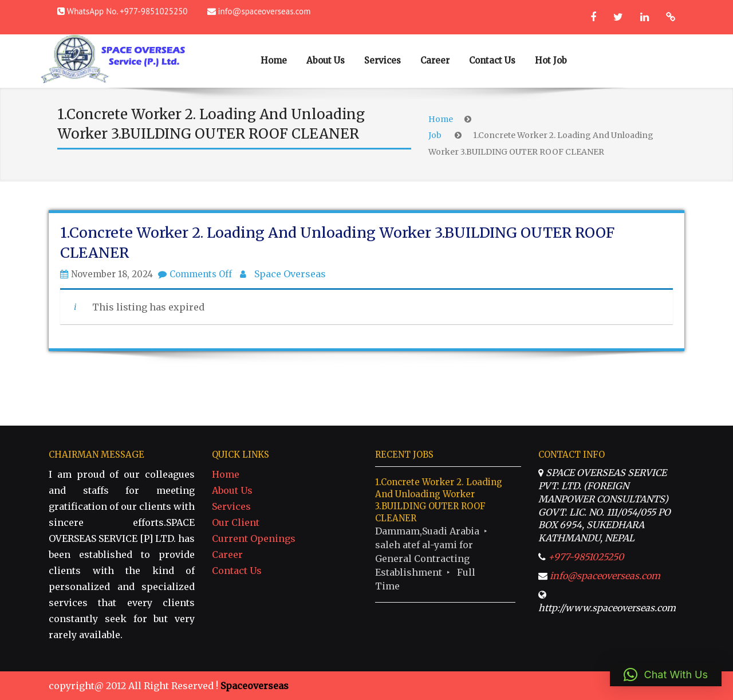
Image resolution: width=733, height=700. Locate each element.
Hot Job (551, 60)
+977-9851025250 (586, 557)
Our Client (236, 522)
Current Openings (254, 538)
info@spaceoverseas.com (265, 11)
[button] (666, 675)
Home (274, 60)
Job (435, 135)
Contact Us (492, 60)
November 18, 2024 (112, 274)
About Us (326, 60)
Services (383, 60)
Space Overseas (290, 274)
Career (435, 60)
